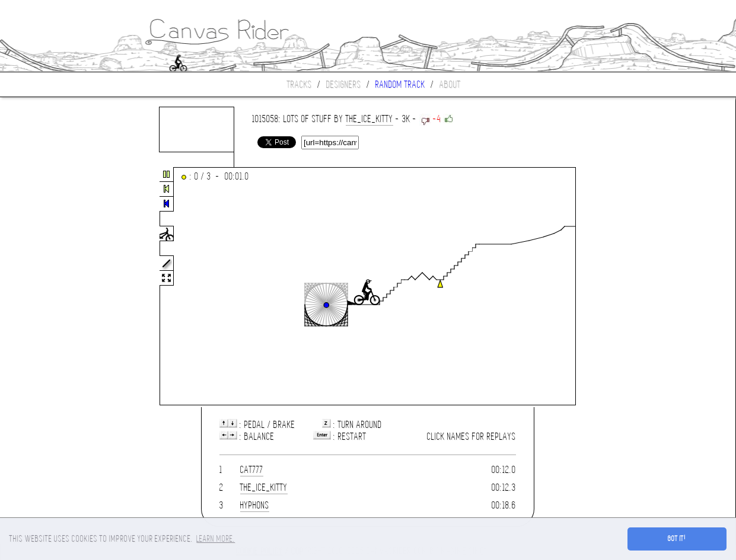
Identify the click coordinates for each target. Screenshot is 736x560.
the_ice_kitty (369, 119)
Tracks (300, 84)
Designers (344, 84)
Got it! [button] (677, 539)
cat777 (252, 470)
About (450, 84)
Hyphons (255, 505)
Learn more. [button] (216, 539)
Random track (400, 84)
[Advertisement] (50, 287)
